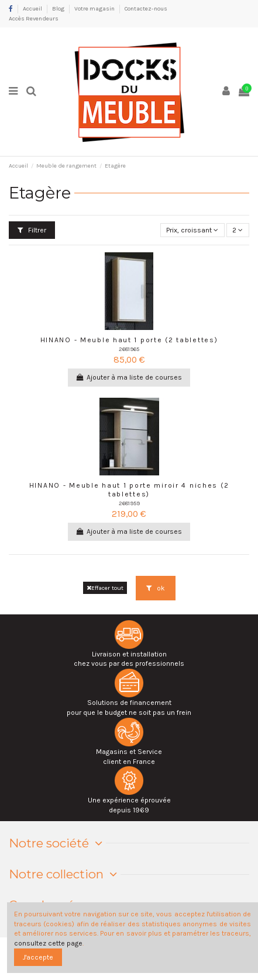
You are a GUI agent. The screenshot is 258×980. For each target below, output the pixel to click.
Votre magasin (95, 9)
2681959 (129, 503)
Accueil (33, 9)
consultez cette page (48, 943)
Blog (59, 9)
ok (156, 588)
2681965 (129, 349)
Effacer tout (105, 588)
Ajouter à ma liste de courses (129, 377)
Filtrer (32, 230)
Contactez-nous (146, 9)
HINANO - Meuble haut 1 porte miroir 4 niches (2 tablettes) (129, 489)
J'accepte (38, 957)
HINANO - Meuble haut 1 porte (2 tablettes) (129, 340)
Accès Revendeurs (34, 19)
